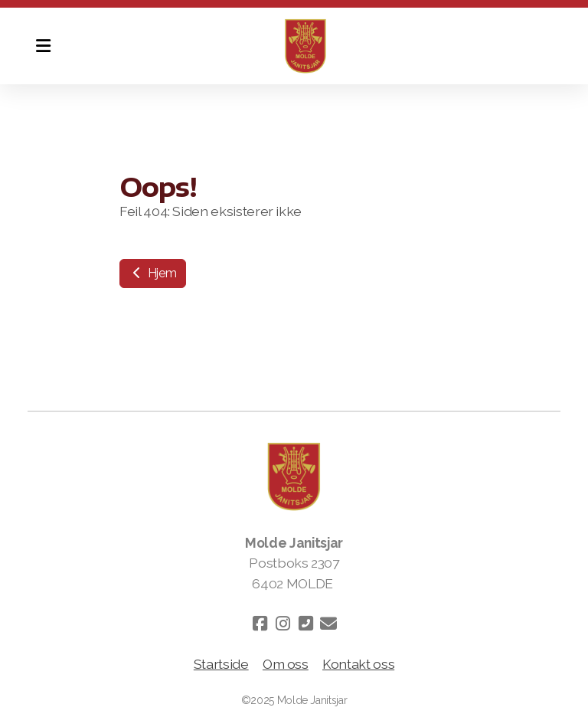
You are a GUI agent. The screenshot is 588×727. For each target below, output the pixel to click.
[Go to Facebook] (260, 624)
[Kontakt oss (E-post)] (328, 624)
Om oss (286, 664)
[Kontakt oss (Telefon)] (305, 624)
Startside (221, 664)
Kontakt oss (358, 664)
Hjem (153, 273)
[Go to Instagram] (283, 624)
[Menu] (43, 46)
